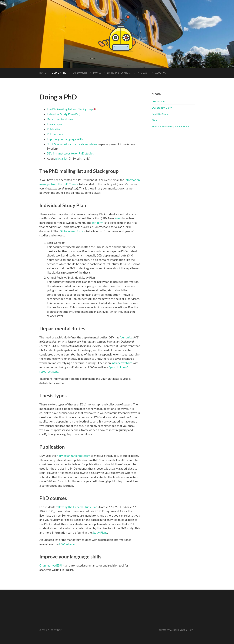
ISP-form (98, 223)
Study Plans (100, 533)
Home (43, 73)
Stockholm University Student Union (171, 126)
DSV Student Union (162, 108)
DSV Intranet (68, 544)
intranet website (122, 363)
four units (126, 337)
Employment (80, 73)
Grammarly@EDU (51, 565)
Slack (155, 120)
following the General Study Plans (77, 507)
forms (118, 218)
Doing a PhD (59, 73)
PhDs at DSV (55, 630)
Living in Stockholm (119, 73)
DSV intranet (159, 101)
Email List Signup (161, 114)
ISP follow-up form (71, 231)
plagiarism (62, 158)
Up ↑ (192, 630)
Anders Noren (179, 630)
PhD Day (142, 73)
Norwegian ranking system (73, 456)
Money (97, 73)
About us (161, 73)
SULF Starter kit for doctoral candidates (72, 144)
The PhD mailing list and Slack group (70, 109)
